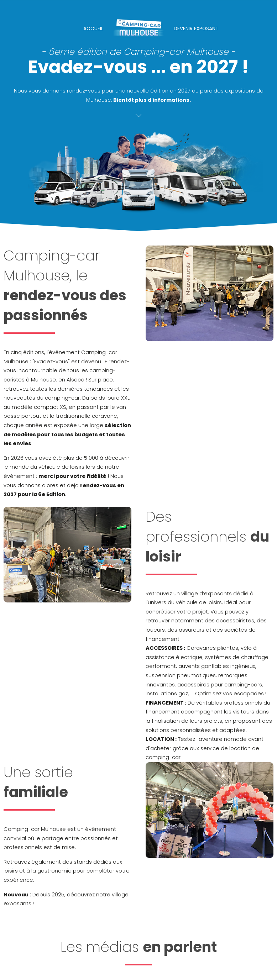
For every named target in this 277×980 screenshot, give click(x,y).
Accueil (93, 29)
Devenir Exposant (196, 29)
